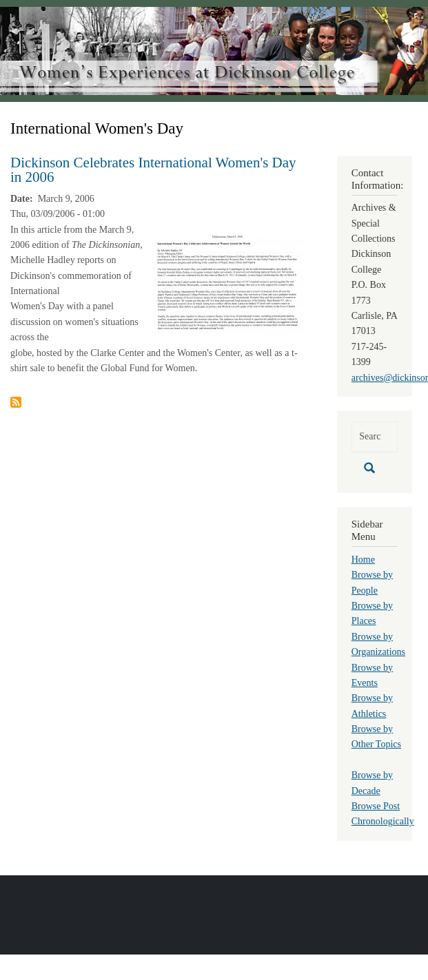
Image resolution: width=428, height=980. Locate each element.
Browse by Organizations (378, 644)
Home (363, 560)
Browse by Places (372, 613)
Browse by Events (372, 675)
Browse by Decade (372, 783)
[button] (228, 281)
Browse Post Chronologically (383, 814)
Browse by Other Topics (376, 737)
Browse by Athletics (372, 706)
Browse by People (372, 582)
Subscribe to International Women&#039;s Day (16, 402)
